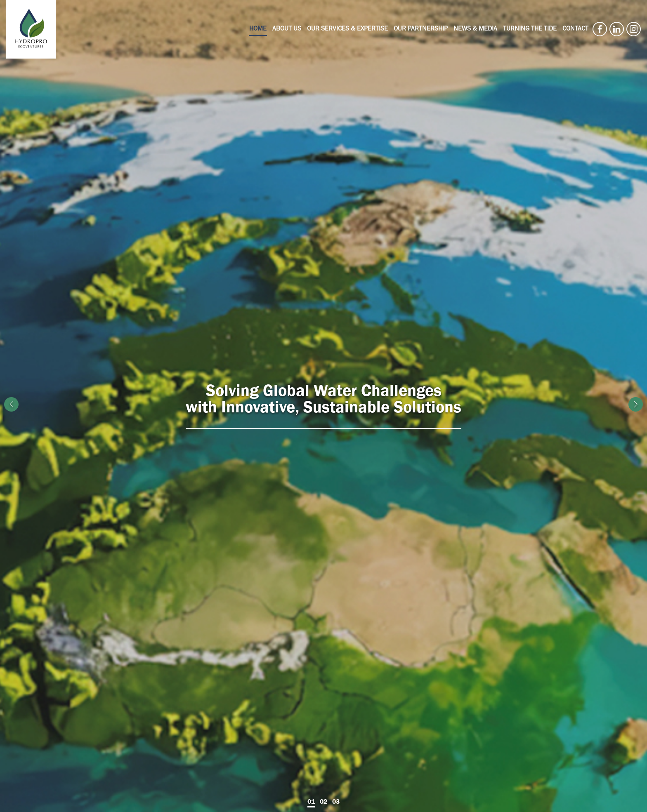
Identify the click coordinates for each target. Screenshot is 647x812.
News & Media (475, 29)
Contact (575, 29)
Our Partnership (421, 29)
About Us (287, 29)
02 (323, 802)
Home (258, 29)
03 (336, 802)
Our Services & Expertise (347, 29)
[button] (636, 404)
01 (311, 802)
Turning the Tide (530, 29)
